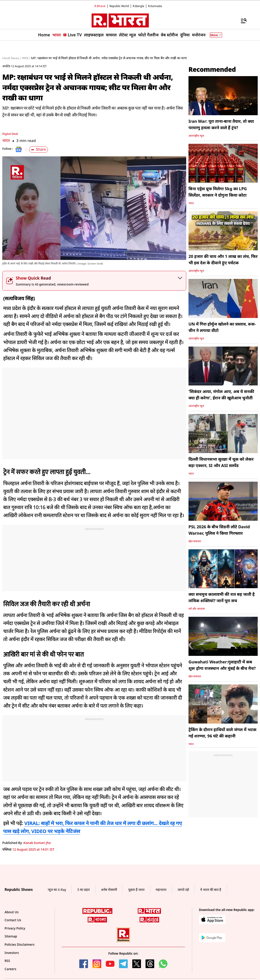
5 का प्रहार (83, 890)
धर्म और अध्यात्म (197, 609)
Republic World (119, 6)
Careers (10, 969)
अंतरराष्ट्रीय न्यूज (196, 136)
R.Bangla (138, 6)
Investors (12, 953)
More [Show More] (216, 35)
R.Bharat (100, 6)
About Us (12, 912)
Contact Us (13, 920)
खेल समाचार (195, 541)
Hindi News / (12, 58)
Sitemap (11, 936)
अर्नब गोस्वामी (109, 890)
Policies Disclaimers (20, 944)
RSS (7, 961)
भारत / (26, 58)
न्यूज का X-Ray (57, 890)
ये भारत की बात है (211, 890)
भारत (6, 140)
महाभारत (161, 890)
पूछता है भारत (136, 890)
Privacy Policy (15, 928)
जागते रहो (183, 890)
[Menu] (241, 21)
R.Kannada (155, 6)
